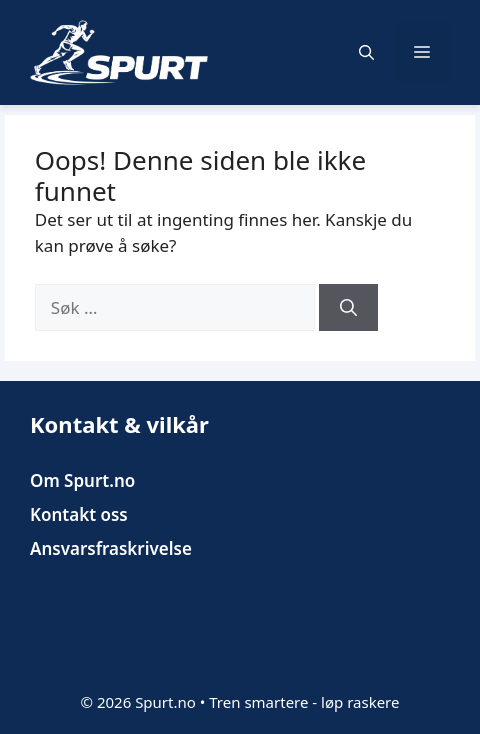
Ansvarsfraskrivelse (111, 548)
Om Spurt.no (82, 480)
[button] (366, 52)
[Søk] (348, 308)
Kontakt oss (79, 514)
